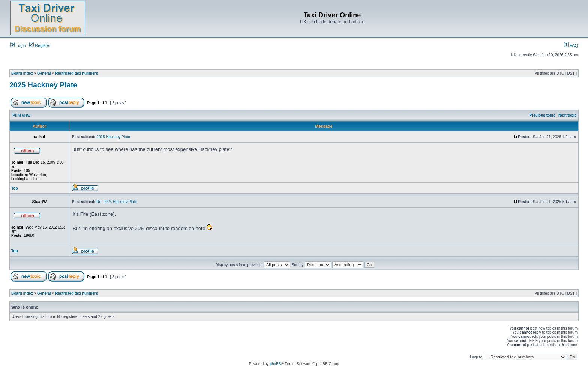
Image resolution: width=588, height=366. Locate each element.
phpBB (275, 364)
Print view (22, 115)
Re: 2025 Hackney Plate (117, 202)
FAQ (571, 45)
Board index (22, 73)
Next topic (567, 115)
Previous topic (542, 115)
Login (18, 45)
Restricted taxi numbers (76, 73)
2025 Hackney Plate (43, 85)
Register (40, 45)
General (44, 73)
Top (15, 188)
